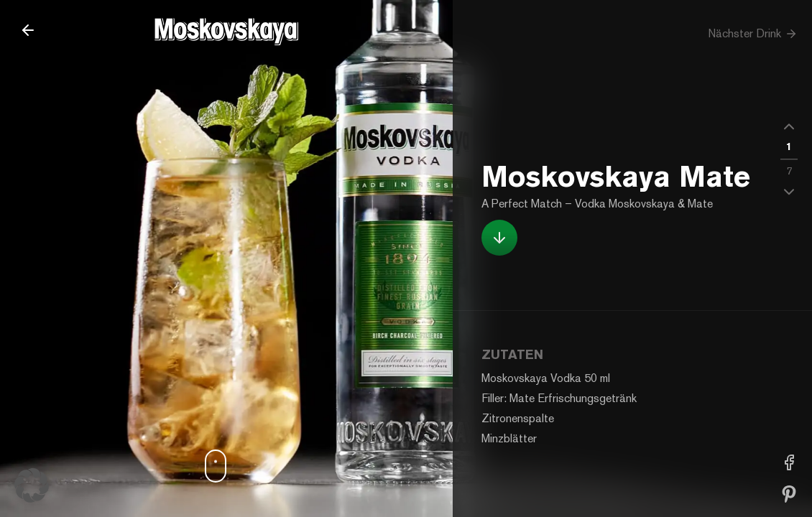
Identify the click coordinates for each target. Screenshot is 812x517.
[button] (789, 126)
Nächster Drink (753, 34)
